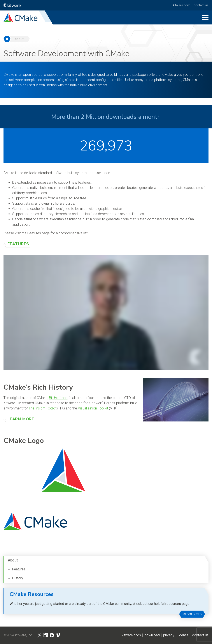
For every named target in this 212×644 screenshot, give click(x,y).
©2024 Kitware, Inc (18, 635)
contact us (201, 5)
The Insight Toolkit (43, 408)
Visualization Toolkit (93, 408)
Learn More (21, 419)
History (18, 578)
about (19, 39)
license (183, 635)
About (13, 560)
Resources (192, 614)
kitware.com (182, 5)
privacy (169, 635)
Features (18, 244)
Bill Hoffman (58, 398)
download (152, 635)
